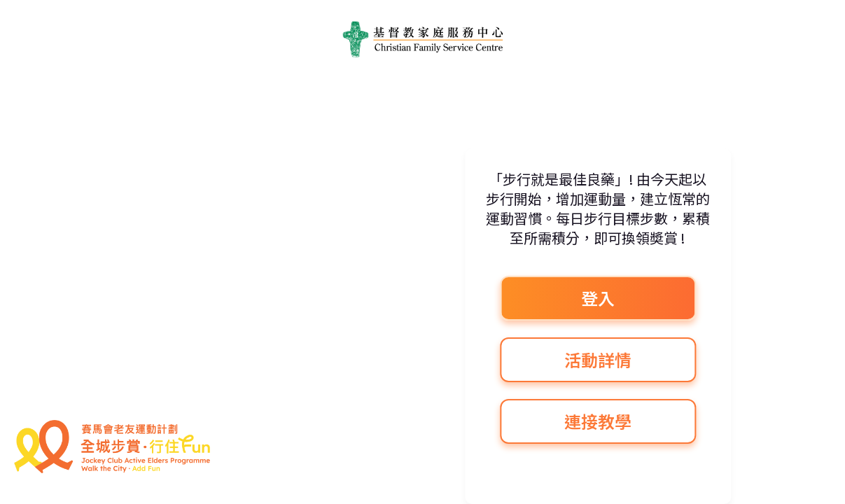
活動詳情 (598, 359)
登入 (598, 298)
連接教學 (598, 421)
